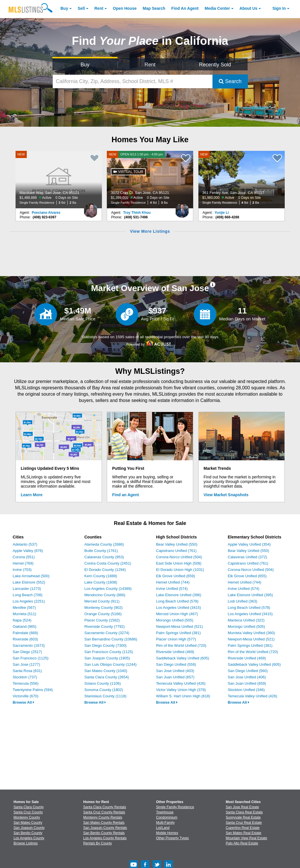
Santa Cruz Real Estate (244, 823)
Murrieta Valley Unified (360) (251, 633)
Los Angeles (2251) (29, 601)
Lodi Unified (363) (243, 601)
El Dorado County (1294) (105, 570)
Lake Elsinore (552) (29, 582)
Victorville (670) (25, 696)
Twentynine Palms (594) (33, 690)
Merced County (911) (102, 601)
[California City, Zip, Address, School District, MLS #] (132, 81)
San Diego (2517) (27, 652)
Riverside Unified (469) (175, 652)
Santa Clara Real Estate (244, 812)
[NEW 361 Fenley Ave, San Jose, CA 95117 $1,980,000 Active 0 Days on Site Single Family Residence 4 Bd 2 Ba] (242, 180)
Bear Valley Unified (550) (177, 544)
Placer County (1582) (102, 620)
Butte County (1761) (101, 551)
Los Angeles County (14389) (108, 589)
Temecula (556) (26, 683)
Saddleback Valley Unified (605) (183, 658)
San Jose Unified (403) (175, 671)
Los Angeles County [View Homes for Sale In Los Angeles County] (29, 838)
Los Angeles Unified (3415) (179, 608)
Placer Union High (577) (176, 639)
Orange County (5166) (103, 614)
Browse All (23, 702)
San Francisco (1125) (31, 658)
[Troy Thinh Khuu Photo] (182, 208)
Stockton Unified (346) (246, 690)
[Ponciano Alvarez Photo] (91, 208)
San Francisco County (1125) (109, 652)
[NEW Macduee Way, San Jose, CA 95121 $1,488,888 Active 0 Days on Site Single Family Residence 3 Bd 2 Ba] (59, 180)
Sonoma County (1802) (104, 690)
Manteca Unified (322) (246, 620)
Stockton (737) (25, 677)
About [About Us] (248, 8)
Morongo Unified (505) (175, 620)
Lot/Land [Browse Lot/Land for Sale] (163, 828)
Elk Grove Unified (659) (175, 576)
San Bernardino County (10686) (111, 639)
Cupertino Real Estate (243, 828)
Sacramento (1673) (29, 645)
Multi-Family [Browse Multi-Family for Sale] (165, 823)
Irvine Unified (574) (172, 589)
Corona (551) (24, 557)
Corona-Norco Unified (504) (179, 557)
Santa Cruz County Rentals (104, 812)
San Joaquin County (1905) (107, 658)
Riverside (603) (25, 639)
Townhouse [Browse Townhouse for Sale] (165, 812)
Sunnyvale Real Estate (243, 817)
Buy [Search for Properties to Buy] (85, 65)
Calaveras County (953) (104, 557)
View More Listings (150, 231)
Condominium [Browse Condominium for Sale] (167, 817)
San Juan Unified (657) (175, 677)
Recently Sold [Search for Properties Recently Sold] (215, 65)
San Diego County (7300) (106, 645)
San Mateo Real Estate (243, 833)
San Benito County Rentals (104, 833)
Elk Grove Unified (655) (247, 576)
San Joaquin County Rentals (105, 828)
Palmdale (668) (25, 633)
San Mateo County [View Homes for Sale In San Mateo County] (28, 823)
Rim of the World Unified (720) (181, 645)
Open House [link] (125, 8)
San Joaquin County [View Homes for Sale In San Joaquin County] (29, 828)
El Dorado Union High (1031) (180, 570)
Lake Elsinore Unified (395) (250, 595)
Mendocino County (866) (105, 595)
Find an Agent (126, 495)
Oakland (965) (24, 627)
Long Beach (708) (27, 595)
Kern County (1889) (101, 576)
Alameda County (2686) (104, 544)
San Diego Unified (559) (176, 664)
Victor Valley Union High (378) (181, 690)
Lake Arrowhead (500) (31, 576)
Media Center (217, 8)
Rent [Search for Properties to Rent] (150, 65)
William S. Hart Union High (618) (183, 696)
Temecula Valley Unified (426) (181, 683)
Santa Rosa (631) (27, 671)
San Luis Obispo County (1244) (110, 664)
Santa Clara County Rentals (105, 807)
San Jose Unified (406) (247, 677)
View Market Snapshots (226, 495)
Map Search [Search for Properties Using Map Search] (154, 8)
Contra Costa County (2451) (108, 563)
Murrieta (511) (24, 614)
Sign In (279, 8)
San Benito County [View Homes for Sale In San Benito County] (28, 833)
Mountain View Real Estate (246, 838)
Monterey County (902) (104, 608)
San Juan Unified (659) (247, 683)
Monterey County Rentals (103, 817)
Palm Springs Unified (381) (178, 633)
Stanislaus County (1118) (105, 696)
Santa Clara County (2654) (107, 677)
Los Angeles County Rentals (105, 838)
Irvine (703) (22, 570)
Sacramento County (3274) (107, 633)
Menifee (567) (24, 608)
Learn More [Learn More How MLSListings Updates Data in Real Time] (32, 495)
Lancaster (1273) (27, 589)
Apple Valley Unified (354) (249, 544)
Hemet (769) (23, 563)
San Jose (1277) (26, 664)
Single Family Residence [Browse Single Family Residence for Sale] (175, 807)
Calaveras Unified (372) (247, 557)
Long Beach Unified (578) (177, 601)
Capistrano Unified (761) (176, 551)
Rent (99, 8)
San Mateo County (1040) (106, 671)
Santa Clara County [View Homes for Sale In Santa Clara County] (29, 807)
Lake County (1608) (101, 582)
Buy (64, 8)
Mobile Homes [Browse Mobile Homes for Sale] (167, 833)
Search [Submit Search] (230, 81)
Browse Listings (26, 843)
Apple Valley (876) (28, 551)
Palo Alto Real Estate (242, 843)
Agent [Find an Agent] (185, 8)
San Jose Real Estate (242, 807)
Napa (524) (22, 620)
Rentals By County (97, 843)
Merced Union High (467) (177, 614)
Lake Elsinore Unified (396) (179, 595)
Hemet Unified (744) (173, 582)
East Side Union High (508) (179, 563)
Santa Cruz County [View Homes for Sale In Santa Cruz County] (28, 812)
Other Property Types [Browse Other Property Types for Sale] (172, 838)
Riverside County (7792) (105, 627)
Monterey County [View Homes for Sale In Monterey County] (27, 817)
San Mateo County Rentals (104, 823)
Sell (81, 8)
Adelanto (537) (25, 544)
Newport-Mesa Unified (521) (180, 627)
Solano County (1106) (102, 683)
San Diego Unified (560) (248, 671)
